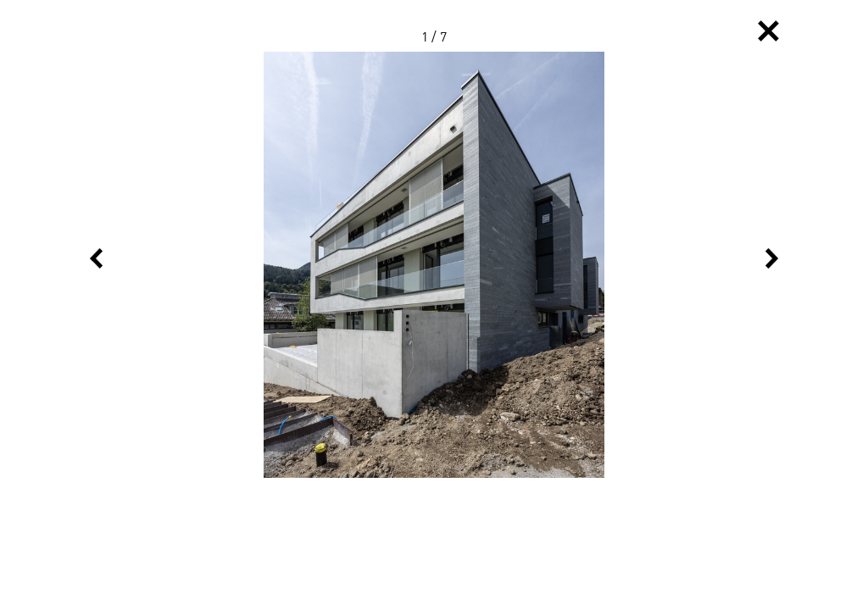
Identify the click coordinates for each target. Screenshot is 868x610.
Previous (96, 258)
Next (772, 258)
